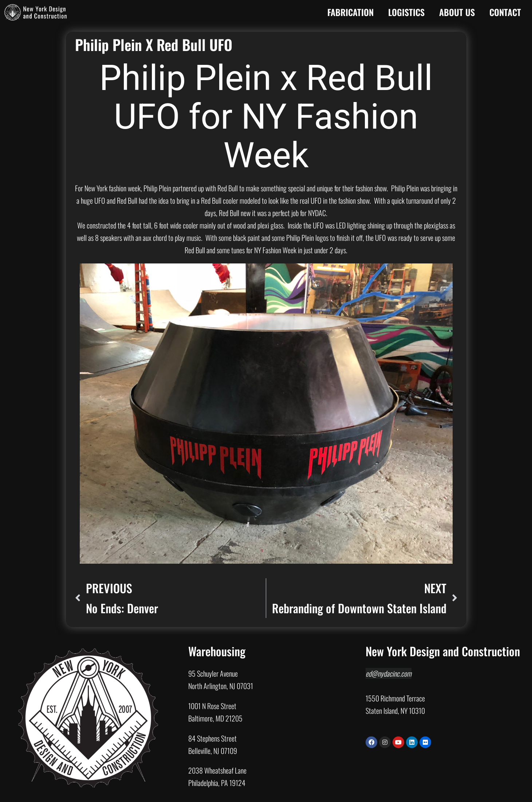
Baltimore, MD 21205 (215, 718)
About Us (457, 12)
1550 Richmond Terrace (395, 698)
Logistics (406, 12)
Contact (505, 12)
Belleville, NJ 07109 (213, 751)
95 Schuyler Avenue (213, 673)
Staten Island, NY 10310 (395, 711)
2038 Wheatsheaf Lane (217, 770)
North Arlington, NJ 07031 (221, 686)
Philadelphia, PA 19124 (217, 783)
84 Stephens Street (212, 738)
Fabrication (350, 12)
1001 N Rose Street (212, 706)
